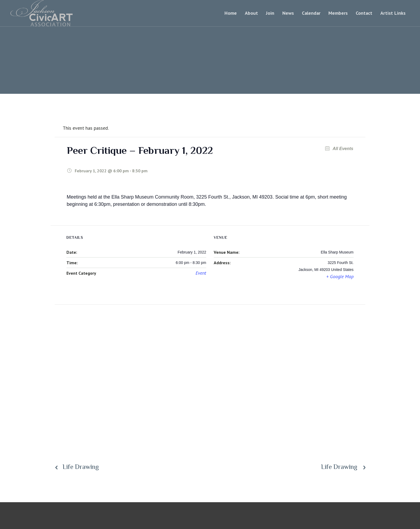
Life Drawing (81, 468)
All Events (342, 149)
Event (201, 273)
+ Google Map (340, 276)
